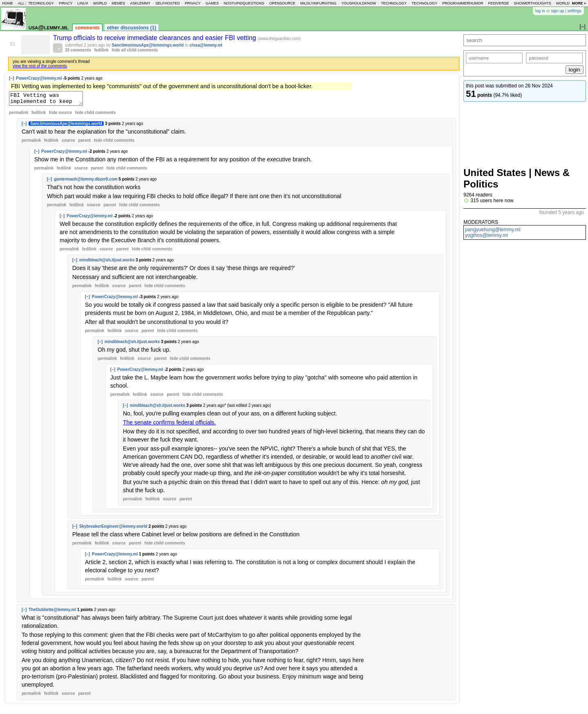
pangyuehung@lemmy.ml (493, 230)
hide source (60, 115)
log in (540, 11)
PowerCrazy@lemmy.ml (39, 78)
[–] (11, 78)
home (8, 3)
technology (41, 3)
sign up (557, 11)
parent (84, 143)
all (21, 3)
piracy (66, 3)
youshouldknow (359, 3)
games (212, 3)
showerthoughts (533, 3)
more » (579, 3)
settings (575, 11)
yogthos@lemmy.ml (487, 235)
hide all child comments (135, 50)
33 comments (78, 50)
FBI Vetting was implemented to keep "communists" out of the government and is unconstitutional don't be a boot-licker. (50, 100)
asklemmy (140, 3)
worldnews (568, 3)
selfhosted (167, 3)
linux (83, 3)
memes (118, 3)
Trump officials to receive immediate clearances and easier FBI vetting (156, 38)
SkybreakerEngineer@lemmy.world (113, 529)
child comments (95, 115)
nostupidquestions (244, 3)
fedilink (101, 50)
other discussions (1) (132, 28)
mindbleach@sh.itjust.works (107, 262)
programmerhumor (463, 3)
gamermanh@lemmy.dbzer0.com (86, 182)
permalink (19, 115)
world (100, 3)
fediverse (499, 3)
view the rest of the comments (40, 66)
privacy (193, 3)
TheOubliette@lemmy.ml (52, 612)
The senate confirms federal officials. (169, 425)
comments (87, 28)
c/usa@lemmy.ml (206, 45)
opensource (282, 3)
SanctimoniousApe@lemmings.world (148, 45)
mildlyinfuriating (318, 3)
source (68, 143)
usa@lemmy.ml (49, 27)
